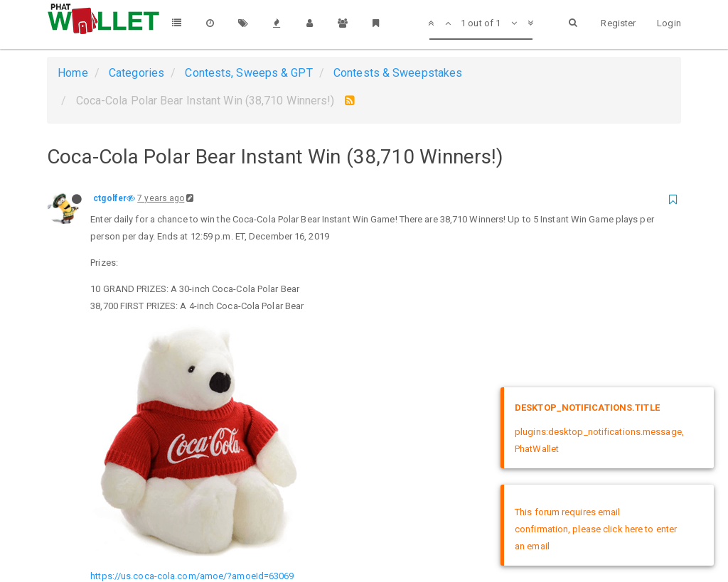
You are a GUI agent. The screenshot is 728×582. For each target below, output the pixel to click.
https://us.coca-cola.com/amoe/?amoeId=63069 (192, 359)
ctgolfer (110, 198)
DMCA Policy (364, 530)
